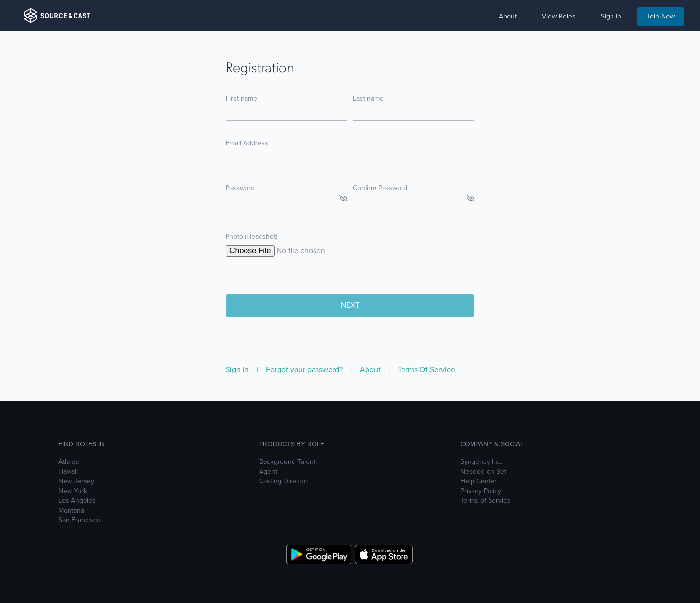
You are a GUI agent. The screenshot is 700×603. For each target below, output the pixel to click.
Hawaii (68, 472)
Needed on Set (483, 472)
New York (73, 491)
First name (241, 98)
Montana (71, 511)
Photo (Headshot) (251, 237)
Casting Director (283, 481)
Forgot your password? (305, 369)
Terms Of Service (426, 369)
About (371, 369)
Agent (268, 472)
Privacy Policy (481, 491)
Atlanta (69, 462)
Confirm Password (380, 188)
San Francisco (79, 520)
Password (240, 188)
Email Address (247, 143)
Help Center (479, 481)
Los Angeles (77, 501)
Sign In (238, 369)
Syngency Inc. (481, 462)
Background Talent (287, 462)
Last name (368, 98)
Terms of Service (485, 501)
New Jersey (76, 481)
